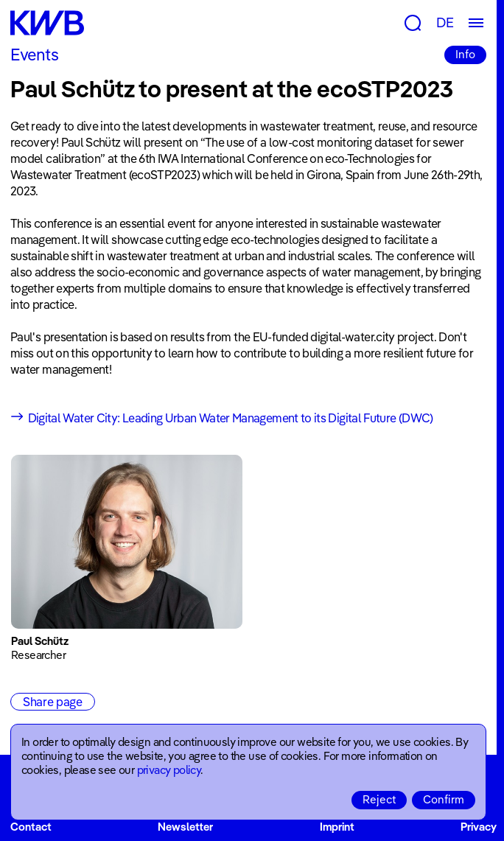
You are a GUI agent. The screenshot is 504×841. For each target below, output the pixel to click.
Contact (31, 827)
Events (34, 55)
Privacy (479, 827)
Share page (53, 702)
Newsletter (185, 827)
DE (445, 22)
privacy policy (169, 770)
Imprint (337, 827)
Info (465, 54)
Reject (379, 799)
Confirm (444, 799)
